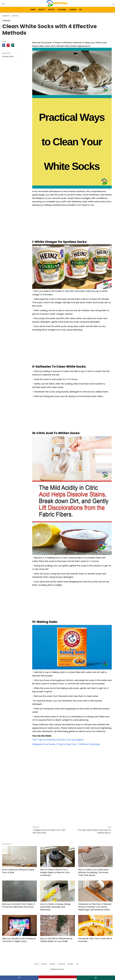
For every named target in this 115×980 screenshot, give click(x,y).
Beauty (42, 10)
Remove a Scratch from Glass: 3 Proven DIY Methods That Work (19, 905)
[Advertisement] (72, 224)
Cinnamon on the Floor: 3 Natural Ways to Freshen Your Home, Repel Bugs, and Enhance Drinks (95, 907)
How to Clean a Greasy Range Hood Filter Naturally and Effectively (55, 907)
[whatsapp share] (13, 45)
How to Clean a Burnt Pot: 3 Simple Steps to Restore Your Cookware (55, 872)
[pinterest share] (8, 45)
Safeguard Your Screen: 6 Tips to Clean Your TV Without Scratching (66, 744)
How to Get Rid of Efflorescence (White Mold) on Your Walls (56, 940)
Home (33, 10)
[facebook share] (4, 45)
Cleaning (62, 10)
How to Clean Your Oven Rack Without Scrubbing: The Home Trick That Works (93, 872)
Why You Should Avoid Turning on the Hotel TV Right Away (19, 940)
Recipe (51, 10)
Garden (73, 10)
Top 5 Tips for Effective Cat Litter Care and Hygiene (58, 740)
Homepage (6, 16)
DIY (81, 10)
